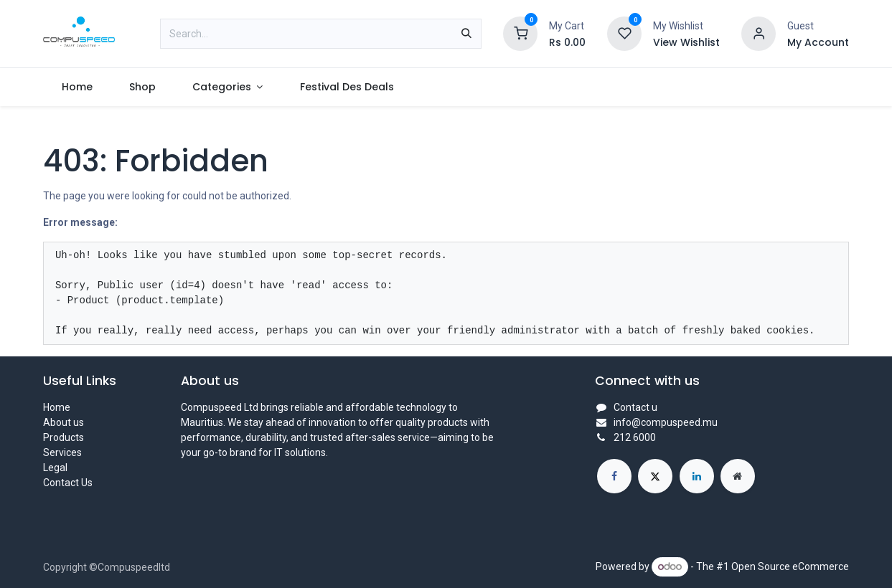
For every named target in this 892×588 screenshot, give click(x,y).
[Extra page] (738, 476)
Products (64, 437)
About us (64, 422)
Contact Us (68, 483)
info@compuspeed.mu (666, 422)
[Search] (466, 34)
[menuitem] (77, 87)
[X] (655, 476)
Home (57, 407)
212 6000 (635, 437)
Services (62, 452)
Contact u (635, 407)
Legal (55, 468)
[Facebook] (614, 476)
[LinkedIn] (697, 476)
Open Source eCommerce (790, 566)
